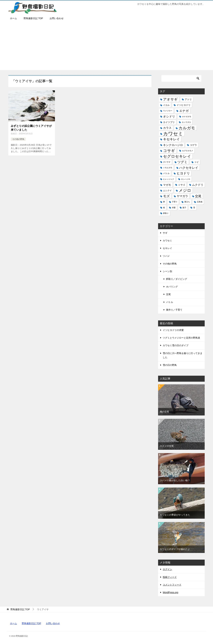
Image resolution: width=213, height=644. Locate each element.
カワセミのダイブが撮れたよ (175, 549)
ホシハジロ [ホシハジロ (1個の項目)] (186, 179)
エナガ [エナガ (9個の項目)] (184, 111)
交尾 (168, 294)
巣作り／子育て (174, 310)
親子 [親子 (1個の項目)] (184, 208)
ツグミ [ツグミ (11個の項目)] (182, 162)
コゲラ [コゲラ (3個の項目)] (193, 145)
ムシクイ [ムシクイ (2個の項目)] (167, 191)
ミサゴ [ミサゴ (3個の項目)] (182, 185)
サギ (165, 233)
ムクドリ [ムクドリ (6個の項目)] (198, 185)
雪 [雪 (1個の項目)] (194, 208)
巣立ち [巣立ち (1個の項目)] (187, 202)
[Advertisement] (106, 47)
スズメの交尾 (167, 446)
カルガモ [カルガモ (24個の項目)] (187, 128)
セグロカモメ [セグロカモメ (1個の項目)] (188, 151)
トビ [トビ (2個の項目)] (197, 162)
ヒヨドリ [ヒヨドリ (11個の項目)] (183, 173)
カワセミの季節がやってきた (175, 515)
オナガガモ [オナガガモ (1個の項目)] (187, 117)
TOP (20, 609)
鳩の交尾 (164, 412)
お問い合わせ (57, 18)
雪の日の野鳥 (170, 365)
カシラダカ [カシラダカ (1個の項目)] (186, 122)
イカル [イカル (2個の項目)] (166, 105)
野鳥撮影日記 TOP (33, 18)
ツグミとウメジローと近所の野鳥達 (181, 338)
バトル (170, 302)
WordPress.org (170, 592)
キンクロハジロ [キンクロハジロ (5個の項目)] (173, 145)
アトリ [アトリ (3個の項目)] (188, 99)
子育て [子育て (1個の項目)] (175, 202)
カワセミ (167, 241)
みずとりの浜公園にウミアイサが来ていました (31, 128)
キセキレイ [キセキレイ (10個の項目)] (171, 139)
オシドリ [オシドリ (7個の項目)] (169, 117)
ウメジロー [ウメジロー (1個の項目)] (168, 111)
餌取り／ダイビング (177, 279)
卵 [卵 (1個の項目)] (164, 202)
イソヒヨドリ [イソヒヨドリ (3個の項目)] (184, 105)
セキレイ (167, 248)
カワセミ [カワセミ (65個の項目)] (173, 134)
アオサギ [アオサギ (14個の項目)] (170, 99)
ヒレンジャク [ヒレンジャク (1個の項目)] (169, 179)
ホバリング (172, 287)
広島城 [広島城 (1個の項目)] (200, 202)
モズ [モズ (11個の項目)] (166, 196)
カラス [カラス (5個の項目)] (167, 128)
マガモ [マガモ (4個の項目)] (167, 185)
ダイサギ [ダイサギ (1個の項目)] (167, 162)
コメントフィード (172, 585)
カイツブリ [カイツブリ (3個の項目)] (169, 122)
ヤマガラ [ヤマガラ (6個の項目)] (182, 196)
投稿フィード (170, 577)
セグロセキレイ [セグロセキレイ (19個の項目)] (177, 156)
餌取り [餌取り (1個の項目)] (166, 213)
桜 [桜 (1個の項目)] (164, 208)
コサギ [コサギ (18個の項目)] (169, 151)
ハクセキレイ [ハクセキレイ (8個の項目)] (189, 168)
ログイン (167, 569)
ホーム (13, 18)
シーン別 (167, 271)
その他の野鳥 (18, 139)
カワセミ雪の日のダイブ (176, 345)
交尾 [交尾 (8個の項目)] (198, 196)
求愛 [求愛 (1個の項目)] (174, 208)
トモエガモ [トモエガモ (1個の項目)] (168, 168)
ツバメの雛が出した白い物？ (175, 480)
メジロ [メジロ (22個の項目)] (185, 190)
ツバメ (166, 256)
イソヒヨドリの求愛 (173, 330)
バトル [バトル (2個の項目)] (166, 173)
